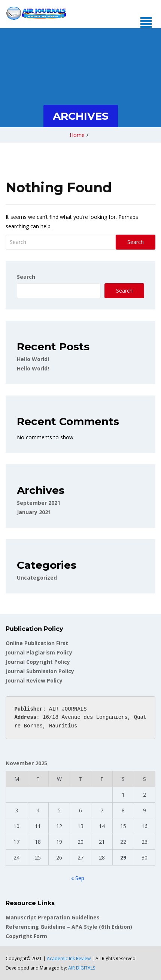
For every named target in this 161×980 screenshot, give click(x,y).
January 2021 (34, 512)
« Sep (78, 878)
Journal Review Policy (34, 680)
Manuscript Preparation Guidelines (53, 917)
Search (136, 242)
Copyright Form (26, 936)
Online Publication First (37, 643)
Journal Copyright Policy (38, 662)
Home (77, 135)
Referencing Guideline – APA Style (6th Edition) (69, 927)
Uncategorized (37, 578)
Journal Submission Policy (40, 671)
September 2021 (39, 503)
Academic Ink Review (69, 958)
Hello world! (33, 359)
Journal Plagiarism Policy (39, 652)
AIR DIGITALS (82, 968)
